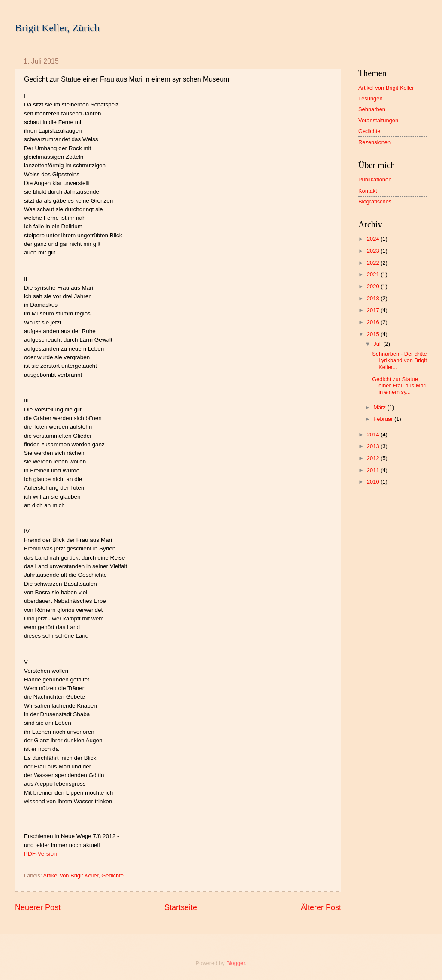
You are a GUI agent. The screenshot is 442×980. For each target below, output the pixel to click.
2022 (374, 263)
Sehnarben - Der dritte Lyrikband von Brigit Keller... (400, 360)
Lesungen (371, 98)
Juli (378, 344)
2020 (374, 286)
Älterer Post (321, 907)
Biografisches (375, 201)
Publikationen (375, 180)
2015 (374, 334)
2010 (374, 482)
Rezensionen (374, 142)
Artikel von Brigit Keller (71, 876)
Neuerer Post (38, 907)
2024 (374, 239)
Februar (384, 419)
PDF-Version (41, 854)
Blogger (236, 963)
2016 (374, 322)
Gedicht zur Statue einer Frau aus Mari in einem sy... (399, 386)
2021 (374, 274)
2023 (374, 251)
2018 (374, 298)
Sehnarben (372, 109)
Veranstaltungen (378, 120)
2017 (374, 310)
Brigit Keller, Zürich (57, 28)
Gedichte (112, 876)
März (380, 407)
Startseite (181, 907)
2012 (374, 458)
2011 (374, 470)
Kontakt (368, 191)
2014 (374, 434)
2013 (374, 446)
